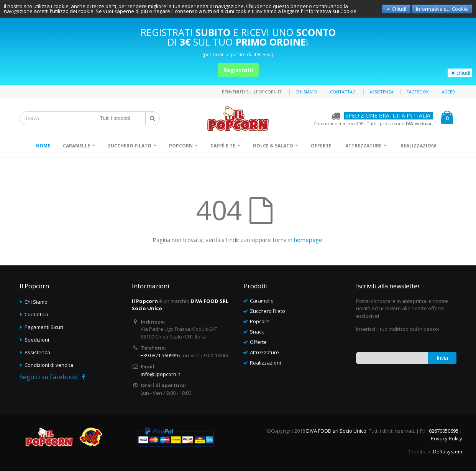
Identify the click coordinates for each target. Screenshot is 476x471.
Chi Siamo (36, 302)
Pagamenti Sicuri (44, 327)
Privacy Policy (446, 438)
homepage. (309, 240)
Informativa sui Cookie (442, 9)
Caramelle (76, 146)
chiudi (460, 73)
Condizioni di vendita (49, 365)
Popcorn (181, 146)
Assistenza (382, 92)
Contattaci (343, 92)
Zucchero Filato (130, 146)
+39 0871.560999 (159, 355)
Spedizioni (37, 340)
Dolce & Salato (273, 146)
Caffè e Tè (223, 146)
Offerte (321, 146)
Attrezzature (364, 146)
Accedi (449, 92)
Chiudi (398, 9)
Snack (257, 332)
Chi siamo (306, 92)
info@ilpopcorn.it (160, 374)
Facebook (418, 92)
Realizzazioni (419, 146)
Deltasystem (448, 451)
